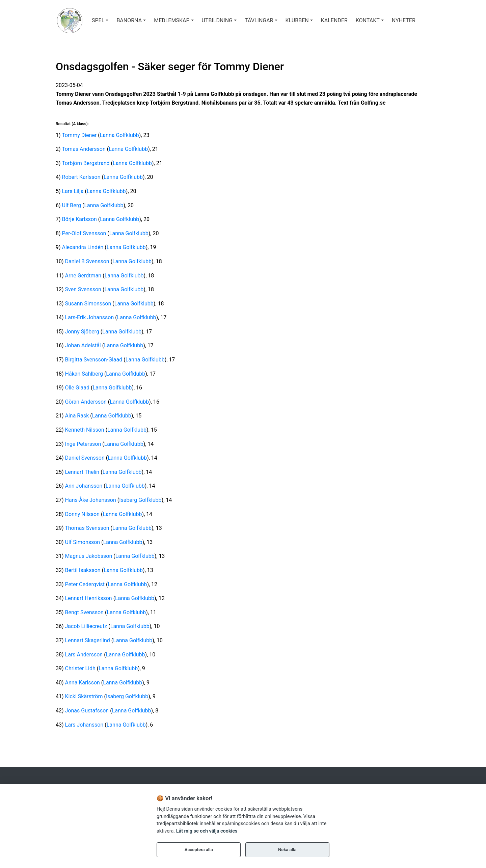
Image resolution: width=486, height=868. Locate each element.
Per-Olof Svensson (84, 233)
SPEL (98, 20)
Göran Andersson (86, 402)
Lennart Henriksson (89, 598)
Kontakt (368, 20)
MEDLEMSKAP (172, 20)
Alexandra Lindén (83, 247)
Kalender (334, 20)
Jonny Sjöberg (82, 332)
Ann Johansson (84, 486)
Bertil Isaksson (83, 570)
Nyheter (404, 20)
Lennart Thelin (82, 472)
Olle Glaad (77, 388)
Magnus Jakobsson (89, 556)
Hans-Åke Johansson (91, 500)
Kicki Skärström (84, 696)
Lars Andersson (84, 655)
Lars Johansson (84, 725)
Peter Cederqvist (85, 584)
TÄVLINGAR (259, 20)
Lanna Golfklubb (119, 135)
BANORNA (129, 20)
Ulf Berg (72, 205)
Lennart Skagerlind (88, 640)
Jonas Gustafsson (87, 711)
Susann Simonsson (88, 304)
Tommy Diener (79, 135)
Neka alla (287, 850)
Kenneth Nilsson (85, 430)
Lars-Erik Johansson (90, 317)
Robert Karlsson (81, 177)
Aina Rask (77, 416)
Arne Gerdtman (83, 276)
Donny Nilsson (83, 514)
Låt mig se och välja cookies (207, 831)
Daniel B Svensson (87, 261)
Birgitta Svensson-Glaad (94, 360)
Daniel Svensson (85, 458)
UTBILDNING (217, 20)
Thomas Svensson (87, 528)
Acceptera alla (199, 850)
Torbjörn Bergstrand (86, 163)
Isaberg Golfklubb (140, 500)
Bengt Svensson (84, 612)
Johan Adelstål (83, 345)
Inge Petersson (83, 444)
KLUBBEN (297, 20)
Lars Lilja (73, 191)
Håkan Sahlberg (84, 374)
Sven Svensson (83, 289)
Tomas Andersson (84, 149)
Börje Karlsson (79, 219)
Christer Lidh (80, 668)
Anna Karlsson (83, 683)
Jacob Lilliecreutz (86, 626)
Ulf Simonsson (83, 542)
